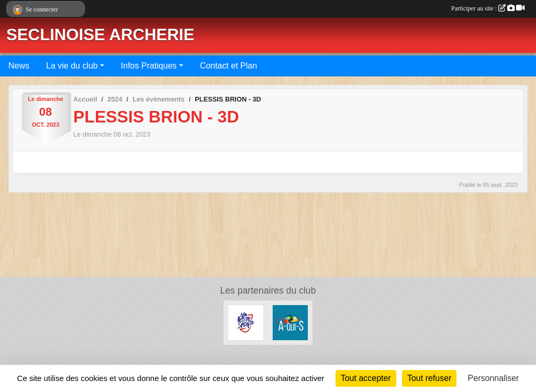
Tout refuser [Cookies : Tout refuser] (429, 378)
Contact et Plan (228, 66)
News (19, 66)
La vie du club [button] (72, 66)
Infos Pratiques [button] (149, 66)
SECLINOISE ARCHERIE (100, 35)
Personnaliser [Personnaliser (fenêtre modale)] (494, 378)
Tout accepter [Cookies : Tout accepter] (366, 378)
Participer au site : (488, 8)
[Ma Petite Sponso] (246, 322)
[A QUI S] (290, 322)
